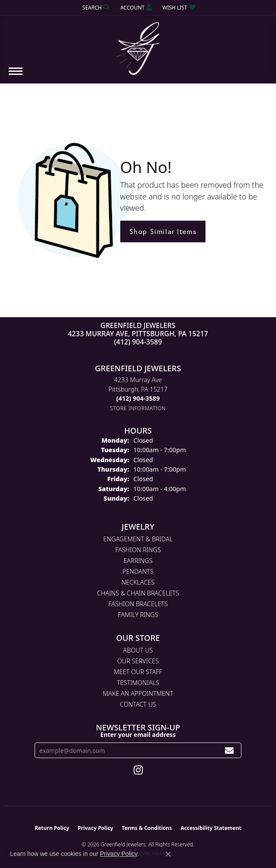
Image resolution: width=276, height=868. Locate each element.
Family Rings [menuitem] (138, 615)
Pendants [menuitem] (138, 571)
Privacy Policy (96, 828)
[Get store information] (138, 408)
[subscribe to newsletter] (229, 751)
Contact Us (138, 704)
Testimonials (138, 683)
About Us (138, 650)
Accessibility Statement (211, 828)
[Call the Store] (138, 398)
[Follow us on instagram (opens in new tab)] (138, 770)
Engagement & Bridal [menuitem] (138, 539)
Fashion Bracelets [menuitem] (138, 604)
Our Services (138, 661)
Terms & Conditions (147, 828)
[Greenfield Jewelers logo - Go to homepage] (138, 45)
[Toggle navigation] (16, 76)
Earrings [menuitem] (138, 561)
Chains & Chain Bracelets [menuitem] (138, 593)
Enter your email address (138, 735)
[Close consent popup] (168, 854)
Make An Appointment (138, 693)
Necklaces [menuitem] (138, 582)
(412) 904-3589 (138, 342)
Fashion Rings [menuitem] (138, 550)
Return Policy (52, 828)
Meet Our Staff (138, 672)
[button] (95, 8)
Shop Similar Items (163, 231)
